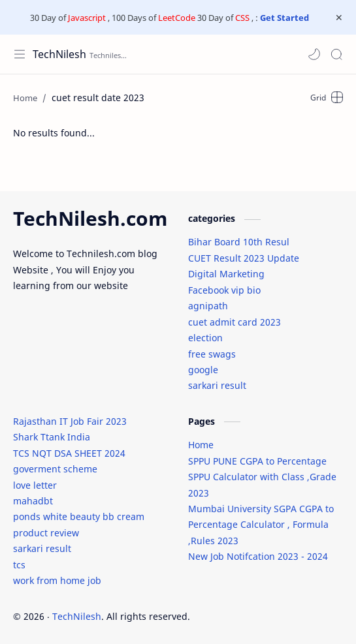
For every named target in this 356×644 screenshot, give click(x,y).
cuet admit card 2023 (235, 322)
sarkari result (217, 385)
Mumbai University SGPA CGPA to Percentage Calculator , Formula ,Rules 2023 (261, 525)
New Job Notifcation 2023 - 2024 (258, 556)
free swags (212, 354)
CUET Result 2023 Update (244, 258)
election (205, 338)
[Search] (336, 54)
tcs (19, 565)
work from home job (57, 580)
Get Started (284, 18)
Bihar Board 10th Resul (239, 242)
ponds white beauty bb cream (79, 516)
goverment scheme (55, 469)
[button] (314, 54)
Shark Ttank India (52, 437)
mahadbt (33, 501)
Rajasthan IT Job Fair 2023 (70, 421)
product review (46, 533)
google (203, 370)
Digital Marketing (226, 274)
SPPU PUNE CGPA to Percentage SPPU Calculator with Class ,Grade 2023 (262, 477)
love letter (35, 485)
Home (201, 445)
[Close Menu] (339, 18)
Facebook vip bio (224, 290)
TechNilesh (59, 54)
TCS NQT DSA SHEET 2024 (69, 453)
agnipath (208, 306)
